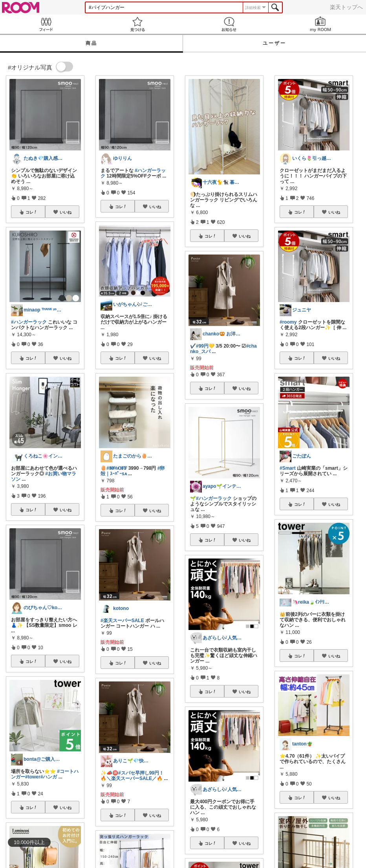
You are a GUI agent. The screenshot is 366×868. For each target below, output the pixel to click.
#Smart (288, 468)
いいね (66, 212)
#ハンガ (49, 777)
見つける (137, 24)
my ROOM (320, 24)
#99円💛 (205, 346)
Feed (46, 24)
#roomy (288, 322)
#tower (33, 777)
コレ (31, 212)
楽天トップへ (346, 7)
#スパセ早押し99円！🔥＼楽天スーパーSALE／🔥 (132, 776)
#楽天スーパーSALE (122, 621)
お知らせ (229, 24)
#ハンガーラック (29, 322)
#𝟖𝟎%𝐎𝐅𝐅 (117, 468)
